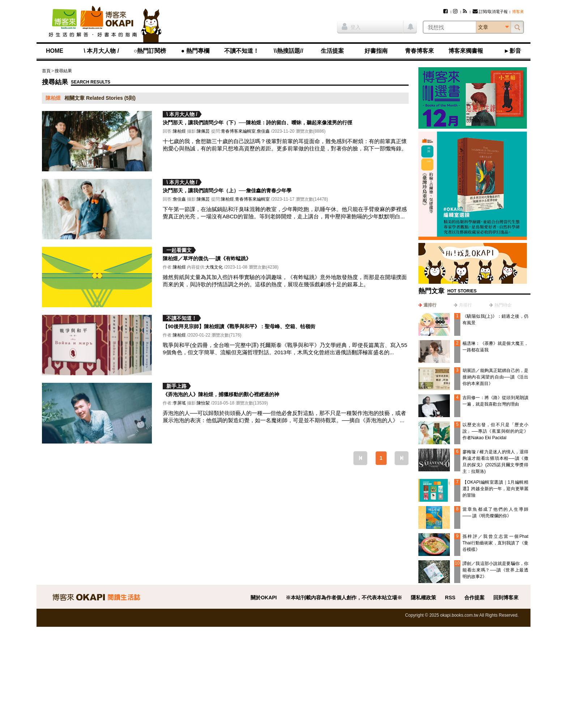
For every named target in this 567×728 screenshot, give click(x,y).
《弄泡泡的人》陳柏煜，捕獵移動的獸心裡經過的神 (221, 394)
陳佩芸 (203, 131)
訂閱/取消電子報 (490, 12)
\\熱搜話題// (289, 51)
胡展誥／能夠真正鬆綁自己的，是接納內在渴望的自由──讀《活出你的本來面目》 (495, 377)
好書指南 (376, 51)
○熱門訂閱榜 (150, 51)
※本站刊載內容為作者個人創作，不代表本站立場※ (344, 598)
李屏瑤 (179, 403)
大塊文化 (214, 267)
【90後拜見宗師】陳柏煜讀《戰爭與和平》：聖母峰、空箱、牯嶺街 (239, 326)
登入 (351, 26)
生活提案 (332, 51)
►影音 (512, 51)
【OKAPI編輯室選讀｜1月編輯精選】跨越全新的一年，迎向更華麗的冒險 (495, 489)
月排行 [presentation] (465, 305)
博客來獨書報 (466, 51)
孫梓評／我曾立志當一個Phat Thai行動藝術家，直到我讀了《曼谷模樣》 (495, 543)
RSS (450, 598)
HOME (55, 51)
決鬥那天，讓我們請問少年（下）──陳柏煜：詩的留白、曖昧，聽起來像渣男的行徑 (257, 123)
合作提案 (474, 598)
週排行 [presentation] (430, 305)
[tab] (427, 305)
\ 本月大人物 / (101, 51)
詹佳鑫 (263, 131)
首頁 (46, 71)
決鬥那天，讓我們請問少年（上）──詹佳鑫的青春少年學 (227, 190)
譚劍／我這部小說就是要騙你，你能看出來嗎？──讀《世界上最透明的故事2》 (495, 570)
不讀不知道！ (242, 51)
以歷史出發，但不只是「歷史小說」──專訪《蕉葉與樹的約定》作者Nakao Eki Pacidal (495, 431)
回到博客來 (506, 598)
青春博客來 (419, 51)
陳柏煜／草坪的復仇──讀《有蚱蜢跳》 (207, 258)
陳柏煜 (179, 131)
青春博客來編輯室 (238, 131)
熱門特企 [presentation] (503, 305)
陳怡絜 (203, 403)
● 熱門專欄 (195, 51)
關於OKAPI (264, 598)
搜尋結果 (63, 71)
